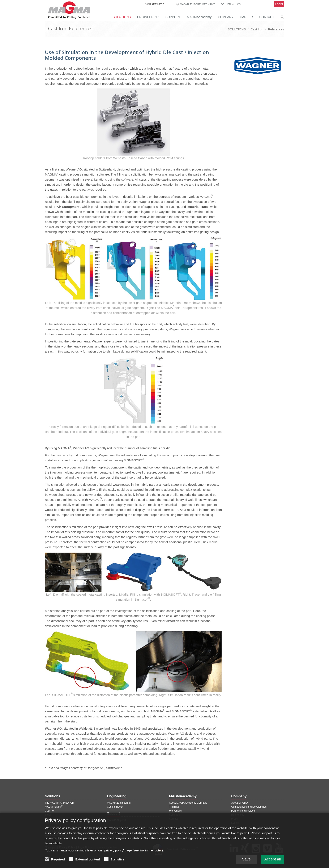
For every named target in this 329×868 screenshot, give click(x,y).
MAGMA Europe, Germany (197, 4)
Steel (48, 815)
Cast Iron (257, 29)
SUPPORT (173, 17)
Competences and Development (249, 807)
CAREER (246, 17)
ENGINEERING (148, 17)
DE (223, 4)
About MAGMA (240, 803)
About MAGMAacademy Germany (188, 803)
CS (239, 4)
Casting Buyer (115, 807)
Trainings (174, 807)
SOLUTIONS (122, 17)
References (276, 29)
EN (231, 4)
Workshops (175, 811)
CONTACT (267, 17)
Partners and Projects (243, 811)
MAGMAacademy (199, 17)
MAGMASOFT (54, 807)
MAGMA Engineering (119, 803)
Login (279, 4)
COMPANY (226, 17)
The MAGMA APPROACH (59, 803)
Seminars (174, 815)
